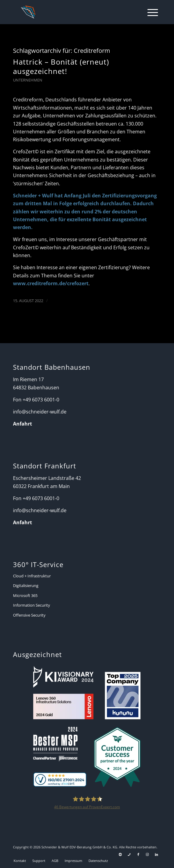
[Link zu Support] (120, 854)
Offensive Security (29, 615)
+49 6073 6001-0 (41, 400)
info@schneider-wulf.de (40, 412)
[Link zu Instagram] (147, 854)
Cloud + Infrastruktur (32, 576)
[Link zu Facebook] (138, 854)
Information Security (32, 605)
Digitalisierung (26, 586)
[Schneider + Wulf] (73, 12)
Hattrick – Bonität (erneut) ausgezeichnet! (61, 66)
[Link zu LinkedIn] (156, 854)
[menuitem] (150, 12)
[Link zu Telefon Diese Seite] (129, 854)
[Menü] (150, 12)
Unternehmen (28, 80)
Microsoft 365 (25, 595)
